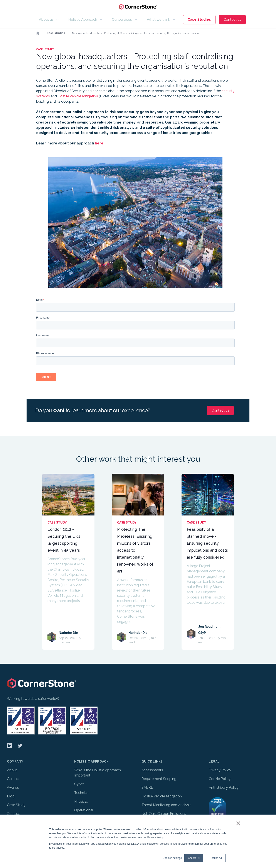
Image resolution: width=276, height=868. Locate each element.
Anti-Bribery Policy (224, 787)
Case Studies (199, 19)
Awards (13, 787)
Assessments (152, 770)
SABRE (147, 787)
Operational (84, 810)
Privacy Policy (220, 770)
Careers (13, 779)
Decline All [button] (216, 858)
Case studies (56, 33)
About (12, 770)
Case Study (16, 805)
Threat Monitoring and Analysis (166, 805)
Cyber (79, 784)
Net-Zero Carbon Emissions (164, 814)
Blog (11, 796)
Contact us (232, 19)
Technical (82, 793)
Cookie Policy (220, 779)
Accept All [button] (194, 858)
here (99, 143)
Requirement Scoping (159, 779)
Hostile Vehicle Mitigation (78, 96)
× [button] (238, 823)
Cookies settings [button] (172, 858)
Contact (13, 814)
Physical (81, 801)
